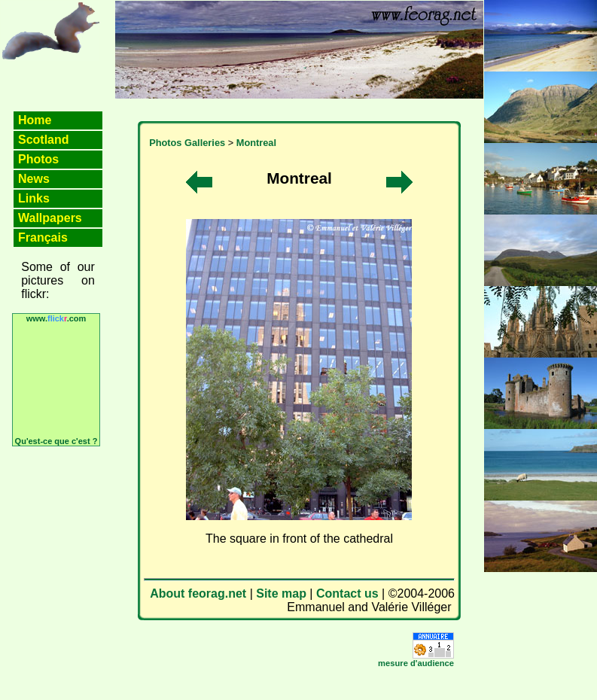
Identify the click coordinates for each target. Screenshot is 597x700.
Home (35, 120)
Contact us (347, 593)
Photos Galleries (187, 143)
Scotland (44, 140)
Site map (281, 593)
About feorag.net (198, 593)
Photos (38, 159)
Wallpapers (50, 218)
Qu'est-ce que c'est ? (56, 441)
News (34, 179)
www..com (56, 318)
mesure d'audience (416, 663)
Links (34, 198)
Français (43, 237)
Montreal (256, 143)
